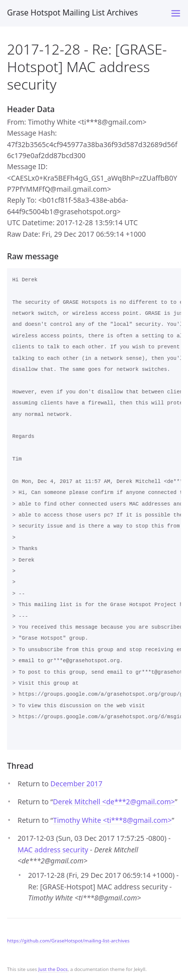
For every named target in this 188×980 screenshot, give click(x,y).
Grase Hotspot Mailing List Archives (72, 13)
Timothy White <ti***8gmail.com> (113, 820)
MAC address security (53, 850)
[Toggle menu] (176, 13)
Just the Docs (53, 969)
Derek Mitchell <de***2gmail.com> (114, 802)
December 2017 (77, 784)
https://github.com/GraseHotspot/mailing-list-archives (68, 941)
